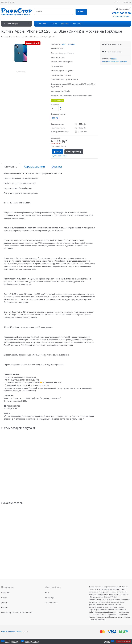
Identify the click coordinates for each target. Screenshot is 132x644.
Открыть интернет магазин (12, 632)
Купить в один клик (59, 156)
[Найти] (81, 12)
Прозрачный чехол (58, 128)
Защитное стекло (58, 124)
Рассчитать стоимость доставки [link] (115, 62)
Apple (63, 44)
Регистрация (126, 2)
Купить (59, 152)
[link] (12, 2)
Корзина (107, 641)
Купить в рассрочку (74, 152)
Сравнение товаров (32, 641)
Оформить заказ (123, 641)
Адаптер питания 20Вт (60, 132)
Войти (117, 2)
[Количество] (55, 108)
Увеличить (22, 72)
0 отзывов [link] (72, 44)
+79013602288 (121, 13)
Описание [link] (11, 167)
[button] (61, 107)
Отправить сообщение (121, 16)
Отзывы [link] (57, 167)
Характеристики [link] (34, 167)
